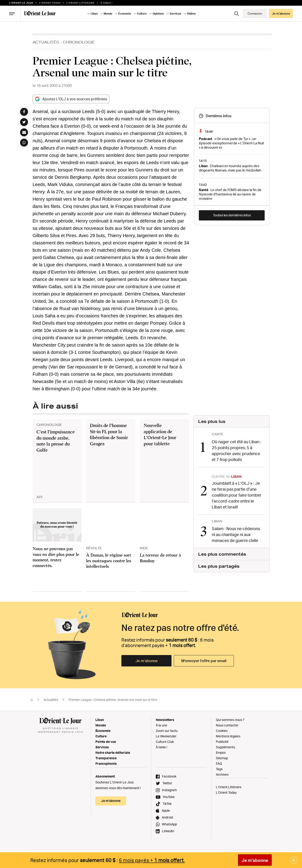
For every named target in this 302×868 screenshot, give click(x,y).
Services (175, 14)
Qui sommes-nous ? (230, 720)
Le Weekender (166, 736)
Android (167, 817)
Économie (125, 14)
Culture (142, 14)
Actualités (46, 42)
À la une (161, 725)
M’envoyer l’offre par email (204, 661)
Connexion (255, 13)
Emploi (221, 753)
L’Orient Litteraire (81, 3)
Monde (108, 14)
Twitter (167, 783)
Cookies (222, 731)
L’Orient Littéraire (229, 787)
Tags (219, 769)
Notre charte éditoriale (113, 753)
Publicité (222, 742)
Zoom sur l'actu (167, 731)
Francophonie (106, 763)
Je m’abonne (281, 13)
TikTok (167, 804)
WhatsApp (169, 824)
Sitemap (222, 758)
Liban (94, 14)
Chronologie (79, 42)
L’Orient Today (226, 792)
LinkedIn (168, 831)
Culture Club (165, 742)
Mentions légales (228, 736)
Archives (222, 774)
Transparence (106, 758)
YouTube (169, 797)
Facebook (169, 776)
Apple (166, 810)
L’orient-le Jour (21, 3)
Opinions (158, 14)
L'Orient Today (50, 3)
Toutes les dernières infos (232, 215)
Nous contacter (227, 725)
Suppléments (225, 747)
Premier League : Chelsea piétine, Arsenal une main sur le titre (113, 700)
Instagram (169, 790)
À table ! (106, 3)
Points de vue (106, 742)
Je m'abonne (255, 860)
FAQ (219, 763)
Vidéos (191, 14)
